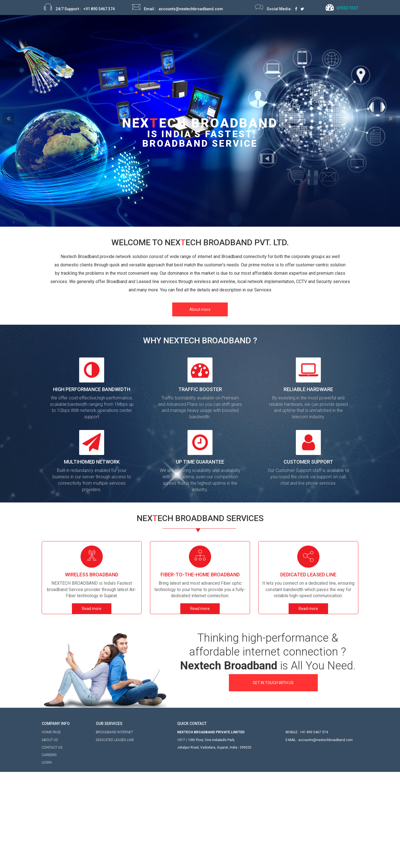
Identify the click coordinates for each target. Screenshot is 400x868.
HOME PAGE (51, 759)
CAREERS (49, 781)
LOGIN (47, 789)
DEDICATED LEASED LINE (115, 754)
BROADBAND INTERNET (114, 747)
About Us (225, 27)
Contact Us (339, 27)
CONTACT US (52, 774)
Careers (311, 27)
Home (200, 27)
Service (252, 27)
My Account (281, 27)
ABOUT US (50, 766)
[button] (30, 170)
